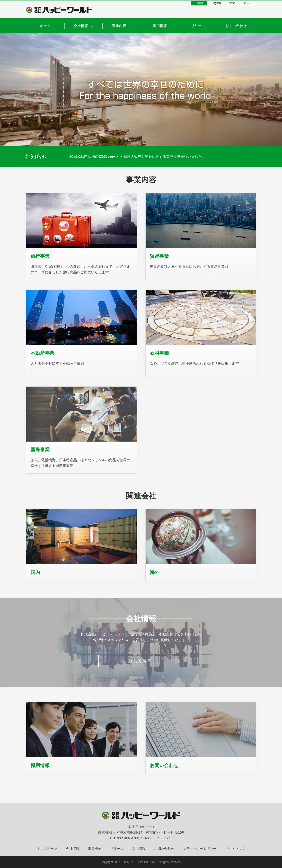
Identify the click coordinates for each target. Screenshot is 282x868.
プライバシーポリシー (199, 849)
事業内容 (119, 26)
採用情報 (160, 26)
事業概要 (95, 849)
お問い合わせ (236, 26)
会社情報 (73, 849)
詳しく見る (154, 661)
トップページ (47, 849)
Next (250, 157)
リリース (198, 26)
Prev (72, 157)
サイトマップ (235, 849)
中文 (232, 3)
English (216, 3)
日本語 (199, 3)
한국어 (248, 3)
